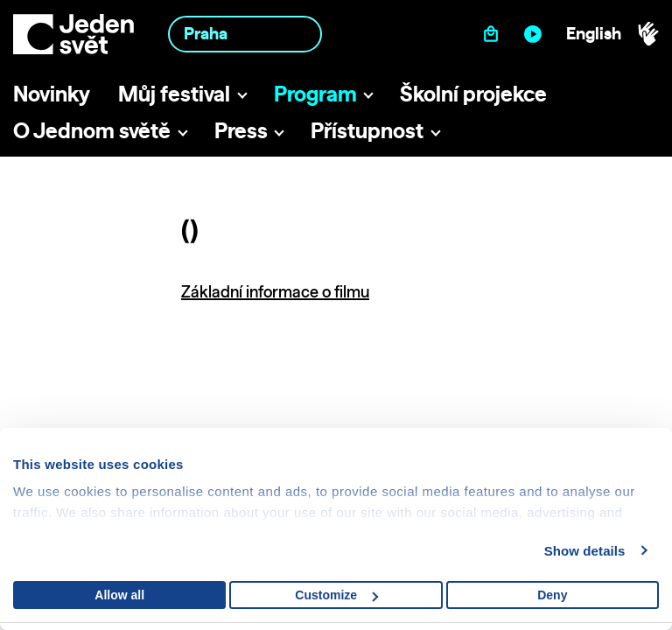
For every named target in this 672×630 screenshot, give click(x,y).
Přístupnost (367, 130)
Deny (552, 595)
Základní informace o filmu (275, 292)
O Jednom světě (92, 130)
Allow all (119, 595)
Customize (336, 595)
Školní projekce (473, 94)
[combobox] (245, 34)
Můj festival (174, 94)
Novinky (52, 94)
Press (241, 130)
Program (315, 94)
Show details (585, 551)
